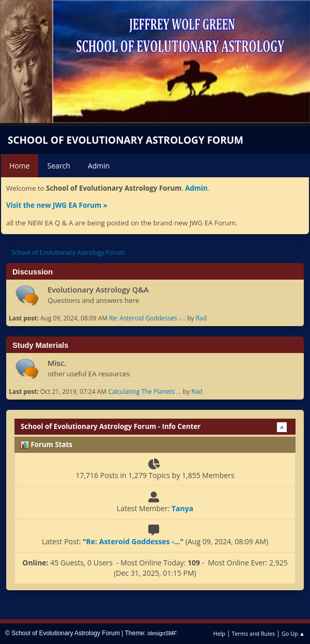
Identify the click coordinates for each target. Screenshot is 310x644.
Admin (196, 188)
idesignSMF (162, 633)
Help (219, 633)
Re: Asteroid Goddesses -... (147, 318)
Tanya (182, 508)
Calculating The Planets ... (145, 392)
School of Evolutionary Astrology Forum (126, 140)
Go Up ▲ (293, 633)
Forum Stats (47, 444)
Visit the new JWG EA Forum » (57, 205)
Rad (201, 318)
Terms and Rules (254, 633)
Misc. (57, 363)
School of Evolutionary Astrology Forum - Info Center (111, 426)
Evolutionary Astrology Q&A (98, 289)
